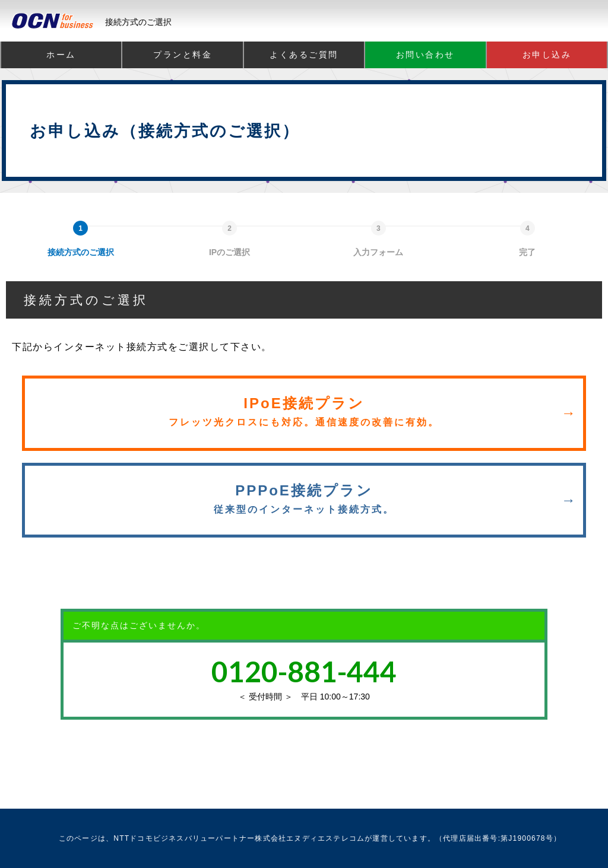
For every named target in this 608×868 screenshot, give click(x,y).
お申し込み (547, 55)
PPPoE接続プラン (304, 498)
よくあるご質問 (304, 55)
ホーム (61, 55)
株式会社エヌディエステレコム (310, 838)
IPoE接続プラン (304, 411)
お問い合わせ (425, 55)
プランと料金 (183, 55)
